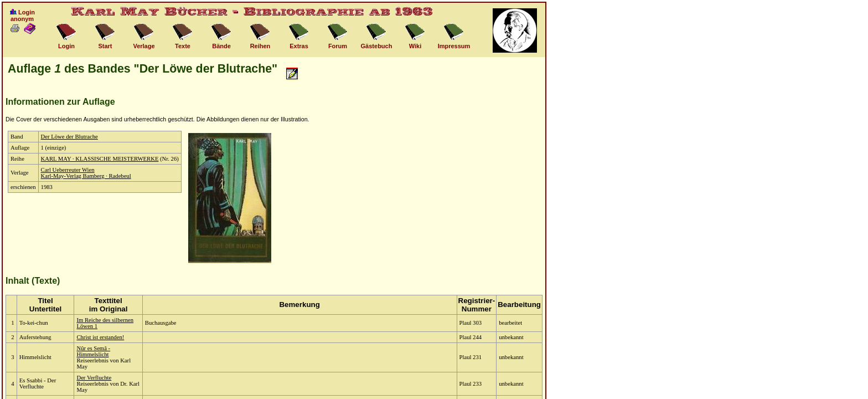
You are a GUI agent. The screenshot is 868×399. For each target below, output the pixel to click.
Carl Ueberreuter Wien (68, 170)
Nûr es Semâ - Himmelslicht (93, 351)
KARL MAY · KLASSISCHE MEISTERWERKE (100, 159)
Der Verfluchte (94, 378)
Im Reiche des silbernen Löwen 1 (105, 323)
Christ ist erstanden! (100, 337)
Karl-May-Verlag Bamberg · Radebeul (86, 176)
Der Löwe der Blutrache (69, 137)
